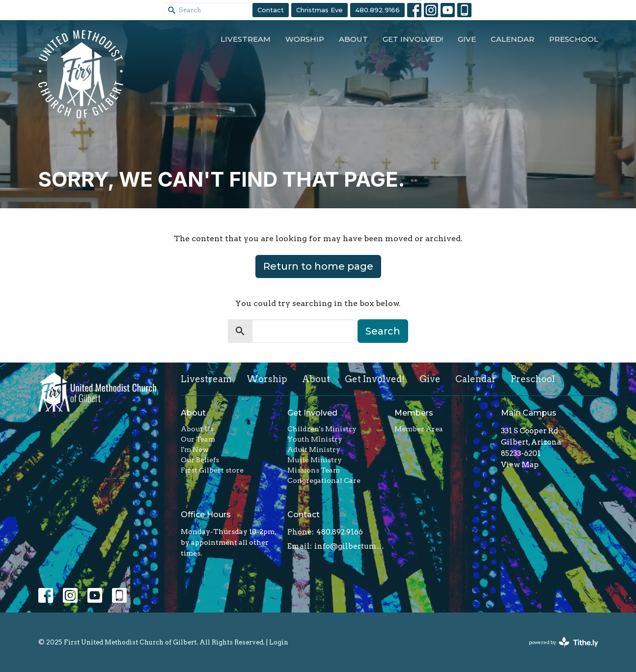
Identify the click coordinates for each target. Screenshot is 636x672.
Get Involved (312, 413)
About (353, 39)
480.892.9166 (377, 10)
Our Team (198, 439)
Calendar (512, 39)
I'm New (195, 449)
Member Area (419, 429)
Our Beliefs (200, 460)
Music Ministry (315, 460)
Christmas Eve (319, 10)
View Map (520, 465)
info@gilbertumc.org (349, 546)
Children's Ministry (322, 429)
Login (279, 642)
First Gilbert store (212, 470)
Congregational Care (324, 480)
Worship (305, 39)
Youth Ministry (315, 439)
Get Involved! (413, 39)
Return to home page (318, 266)
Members (414, 413)
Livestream (246, 39)
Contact (271, 10)
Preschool (574, 39)
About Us (197, 429)
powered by (564, 642)
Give (467, 39)
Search (383, 331)
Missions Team (314, 470)
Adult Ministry (314, 449)
